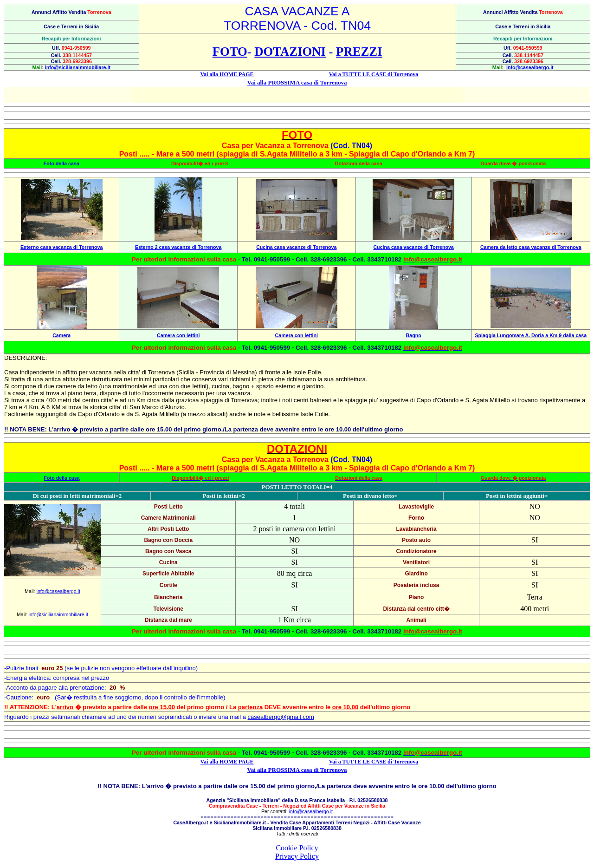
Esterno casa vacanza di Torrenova (61, 247)
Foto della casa (61, 163)
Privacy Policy (297, 856)
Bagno (414, 335)
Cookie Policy (297, 848)
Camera (61, 335)
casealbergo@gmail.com (281, 717)
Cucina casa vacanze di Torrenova (296, 247)
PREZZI (359, 52)
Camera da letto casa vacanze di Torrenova (531, 247)
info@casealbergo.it (530, 67)
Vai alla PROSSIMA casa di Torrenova (297, 82)
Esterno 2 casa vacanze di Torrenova (178, 247)
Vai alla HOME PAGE (227, 74)
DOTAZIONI (290, 52)
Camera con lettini (178, 335)
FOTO (230, 52)
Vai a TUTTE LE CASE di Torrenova (374, 74)
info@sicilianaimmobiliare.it (78, 67)
